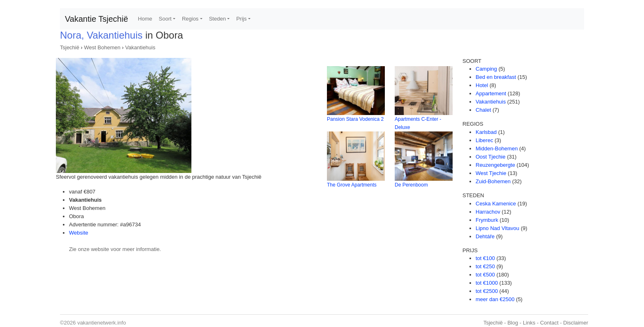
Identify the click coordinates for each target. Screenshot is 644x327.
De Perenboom (411, 185)
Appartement (491, 93)
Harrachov (488, 212)
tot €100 (485, 258)
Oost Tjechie (491, 157)
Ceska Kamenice (496, 204)
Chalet (483, 110)
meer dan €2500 (495, 299)
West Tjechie (491, 173)
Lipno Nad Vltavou (497, 228)
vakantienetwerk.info (102, 323)
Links (529, 323)
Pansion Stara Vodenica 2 (355, 119)
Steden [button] (217, 19)
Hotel (482, 85)
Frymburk (487, 220)
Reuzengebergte (495, 165)
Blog (513, 323)
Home (145, 19)
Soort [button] (165, 19)
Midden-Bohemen (497, 149)
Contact (549, 323)
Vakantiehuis (140, 47)
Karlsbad (486, 132)
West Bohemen (102, 47)
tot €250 (485, 266)
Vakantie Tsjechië (97, 19)
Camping (486, 69)
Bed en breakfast (496, 77)
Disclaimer (576, 323)
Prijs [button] (241, 19)
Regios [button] (190, 19)
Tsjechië (70, 47)
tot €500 (485, 275)
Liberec (484, 140)
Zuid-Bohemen (493, 181)
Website (79, 233)
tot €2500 (487, 291)
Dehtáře (485, 236)
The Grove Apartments (352, 185)
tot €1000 (487, 283)
